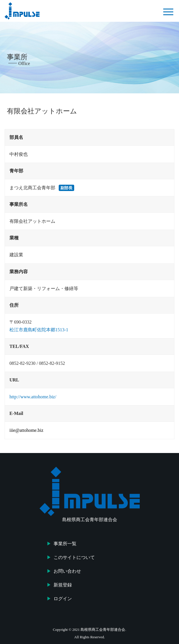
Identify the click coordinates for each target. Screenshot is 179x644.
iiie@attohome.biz (26, 430)
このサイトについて (74, 557)
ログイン (63, 599)
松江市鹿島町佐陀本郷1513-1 (39, 330)
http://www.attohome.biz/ (33, 397)
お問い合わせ (67, 571)
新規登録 (63, 585)
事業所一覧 (65, 544)
